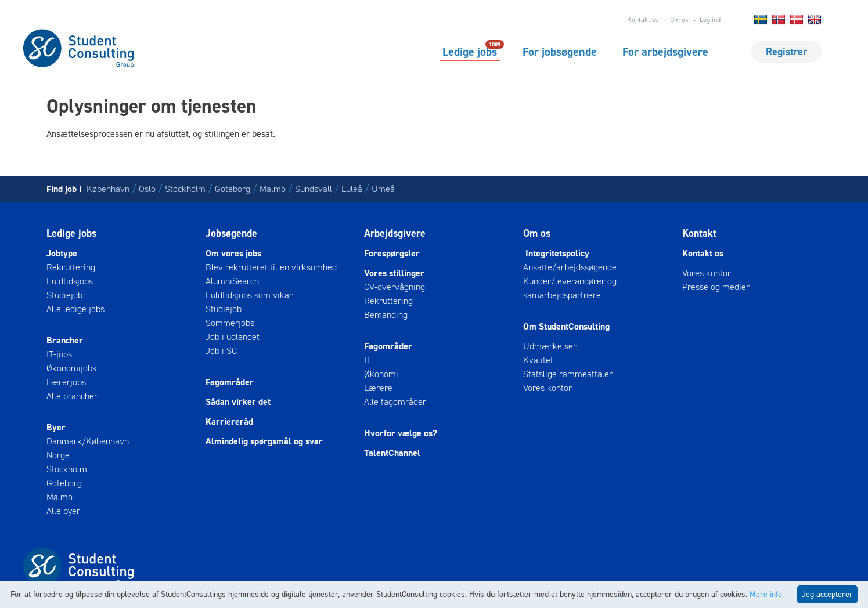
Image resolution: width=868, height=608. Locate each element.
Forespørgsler (392, 253)
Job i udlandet (233, 337)
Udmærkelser (550, 346)
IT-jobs (59, 354)
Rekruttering (71, 267)
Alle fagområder (395, 402)
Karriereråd (229, 421)
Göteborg (233, 189)
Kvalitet (538, 360)
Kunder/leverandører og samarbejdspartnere (570, 288)
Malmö (273, 189)
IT (368, 360)
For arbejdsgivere (665, 52)
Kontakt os (643, 20)
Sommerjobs (230, 323)
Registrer (786, 52)
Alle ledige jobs (75, 309)
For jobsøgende (560, 52)
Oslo (147, 189)
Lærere (378, 388)
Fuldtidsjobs (70, 281)
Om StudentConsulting (566, 326)
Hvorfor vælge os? (401, 433)
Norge (58, 455)
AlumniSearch (232, 281)
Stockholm (185, 189)
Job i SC (221, 351)
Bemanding (386, 315)
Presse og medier (716, 287)
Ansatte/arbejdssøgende (570, 267)
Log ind (710, 20)
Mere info (766, 594)
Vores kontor (548, 388)
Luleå (352, 189)
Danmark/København (88, 441)
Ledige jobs (470, 51)
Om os (679, 20)
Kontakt (699, 233)
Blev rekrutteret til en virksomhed (271, 267)
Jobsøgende (231, 233)
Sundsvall (314, 189)
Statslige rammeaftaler (568, 374)
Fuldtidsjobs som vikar (249, 295)
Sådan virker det (238, 402)
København (108, 189)
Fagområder (230, 382)
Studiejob (64, 295)
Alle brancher (72, 396)
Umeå (383, 189)
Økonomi (381, 374)
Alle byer (63, 511)
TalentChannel (392, 453)
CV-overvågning (395, 287)
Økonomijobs (71, 368)
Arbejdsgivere (395, 233)
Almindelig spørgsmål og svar (264, 441)
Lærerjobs (66, 382)
